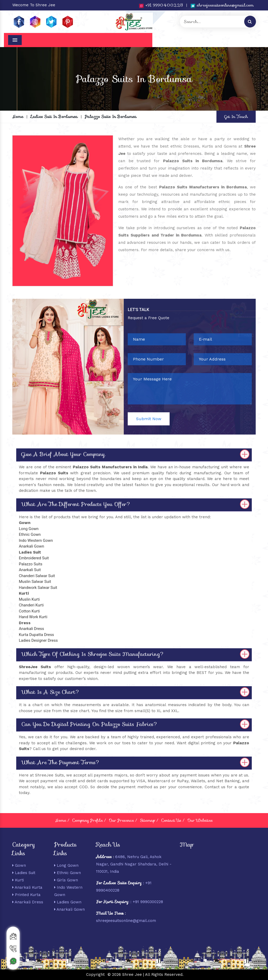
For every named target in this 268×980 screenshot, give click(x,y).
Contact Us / (173, 820)
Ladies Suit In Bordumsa (54, 117)
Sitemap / (149, 820)
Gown (19, 865)
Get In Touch (236, 117)
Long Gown (66, 865)
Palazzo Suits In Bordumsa (111, 117)
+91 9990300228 (148, 902)
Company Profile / (89, 820)
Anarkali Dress (28, 902)
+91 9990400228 (161, 5)
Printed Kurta (26, 895)
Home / (62, 820)
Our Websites (200, 820)
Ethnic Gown (68, 873)
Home (18, 117)
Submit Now (149, 419)
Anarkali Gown (69, 909)
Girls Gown (66, 880)
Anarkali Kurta (27, 887)
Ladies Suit (24, 873)
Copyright (95, 975)
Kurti (18, 880)
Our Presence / (123, 820)
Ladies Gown (68, 902)
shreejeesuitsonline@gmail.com (222, 5)
